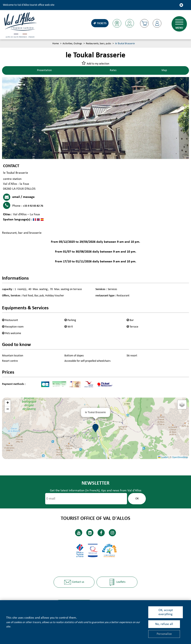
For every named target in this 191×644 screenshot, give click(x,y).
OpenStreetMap (180, 457)
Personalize (164, 634)
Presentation (45, 70)
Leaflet (163, 457)
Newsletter (95, 483)
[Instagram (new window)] (112, 533)
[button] (144, 23)
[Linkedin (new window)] (90, 533)
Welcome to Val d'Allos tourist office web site (29, 5)
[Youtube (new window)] (79, 533)
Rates (113, 70)
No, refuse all (164, 624)
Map (164, 70)
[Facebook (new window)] (101, 533)
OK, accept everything (166, 612)
